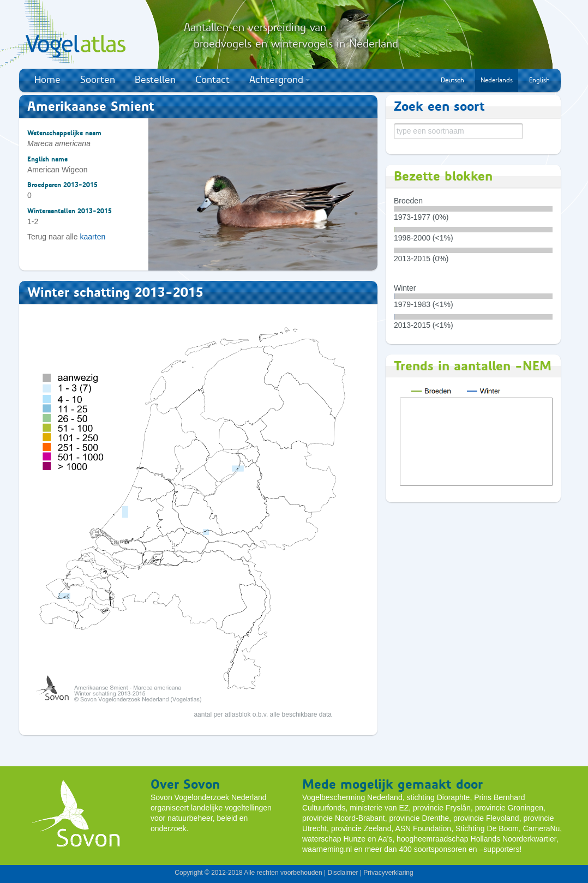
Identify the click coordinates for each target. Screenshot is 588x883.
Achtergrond (280, 80)
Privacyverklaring (388, 873)
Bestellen (155, 80)
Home (47, 80)
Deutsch (452, 80)
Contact (212, 80)
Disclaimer (343, 873)
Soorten (98, 80)
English (539, 80)
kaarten (93, 237)
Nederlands (497, 80)
